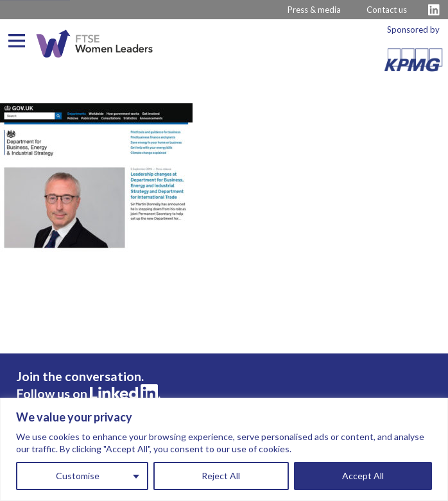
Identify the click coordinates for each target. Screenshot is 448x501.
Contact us (387, 10)
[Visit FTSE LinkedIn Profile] (434, 10)
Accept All (363, 476)
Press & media (314, 10)
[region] (224, 449)
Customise (78, 476)
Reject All (221, 476)
